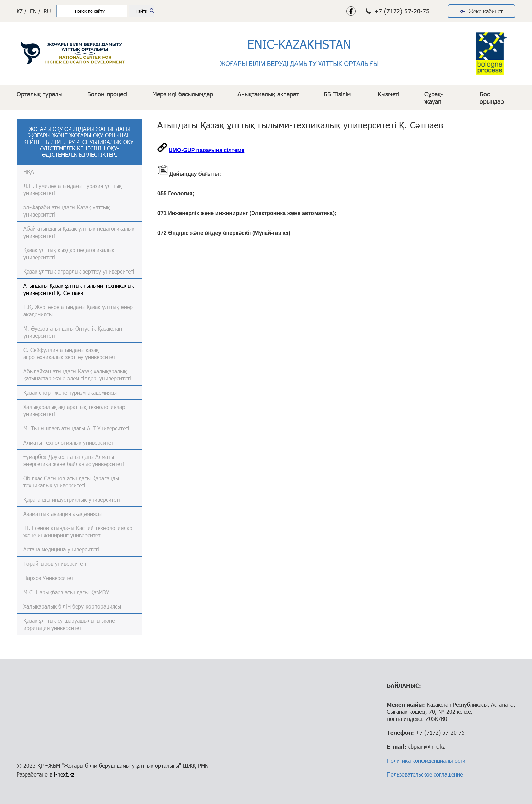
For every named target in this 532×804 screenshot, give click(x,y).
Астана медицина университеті (61, 549)
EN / (35, 11)
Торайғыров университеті (55, 564)
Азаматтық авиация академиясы (63, 514)
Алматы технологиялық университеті (69, 442)
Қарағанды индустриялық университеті (72, 499)
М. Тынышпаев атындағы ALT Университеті (76, 428)
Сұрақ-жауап (434, 98)
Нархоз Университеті (49, 578)
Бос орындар (492, 98)
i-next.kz (64, 774)
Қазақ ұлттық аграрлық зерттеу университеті (79, 271)
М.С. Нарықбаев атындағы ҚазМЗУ (66, 592)
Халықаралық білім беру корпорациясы (72, 606)
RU (47, 11)
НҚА (29, 172)
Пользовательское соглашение (425, 774)
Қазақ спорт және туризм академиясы (70, 392)
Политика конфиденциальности (426, 760)
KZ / (22, 11)
